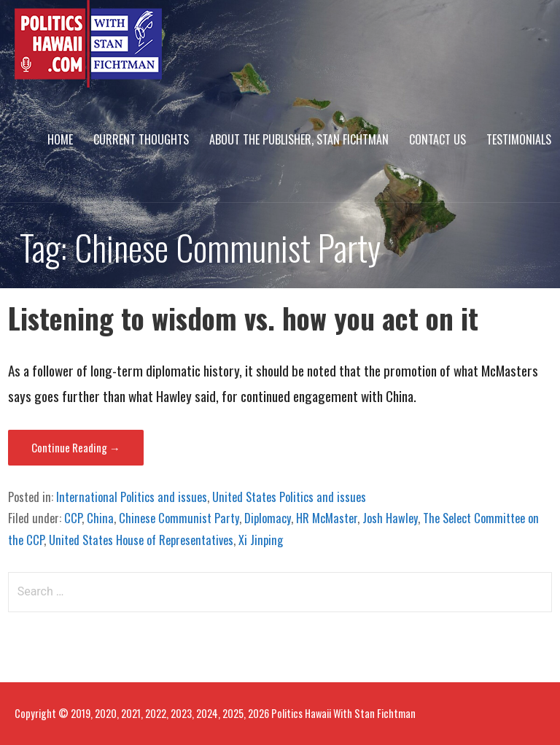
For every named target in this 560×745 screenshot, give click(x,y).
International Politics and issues (132, 497)
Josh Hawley (390, 518)
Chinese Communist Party (179, 518)
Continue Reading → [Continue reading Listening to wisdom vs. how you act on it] (76, 447)
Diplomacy (268, 518)
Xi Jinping (261, 540)
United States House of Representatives (141, 540)
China (100, 518)
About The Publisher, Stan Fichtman (299, 139)
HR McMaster (327, 518)
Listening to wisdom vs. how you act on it (243, 318)
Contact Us (437, 139)
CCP (73, 518)
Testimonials (519, 139)
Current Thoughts (141, 139)
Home (60, 139)
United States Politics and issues (289, 497)
